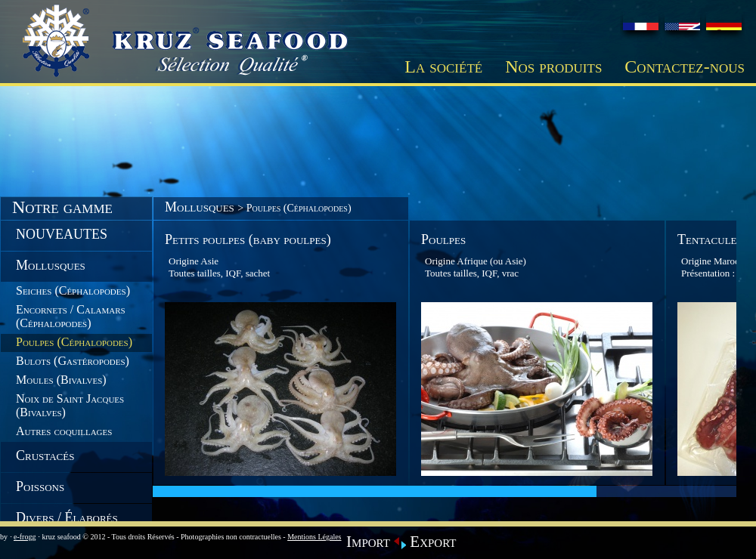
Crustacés (45, 456)
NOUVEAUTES (62, 234)
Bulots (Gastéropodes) (73, 361)
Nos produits (553, 66)
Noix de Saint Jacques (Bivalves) (70, 405)
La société (443, 66)
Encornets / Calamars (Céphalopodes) (71, 316)
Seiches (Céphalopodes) (73, 290)
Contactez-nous (685, 66)
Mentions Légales (314, 537)
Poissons (40, 486)
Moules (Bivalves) (61, 380)
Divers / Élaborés (67, 517)
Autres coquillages (64, 431)
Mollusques (51, 265)
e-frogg (25, 537)
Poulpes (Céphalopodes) (74, 342)
